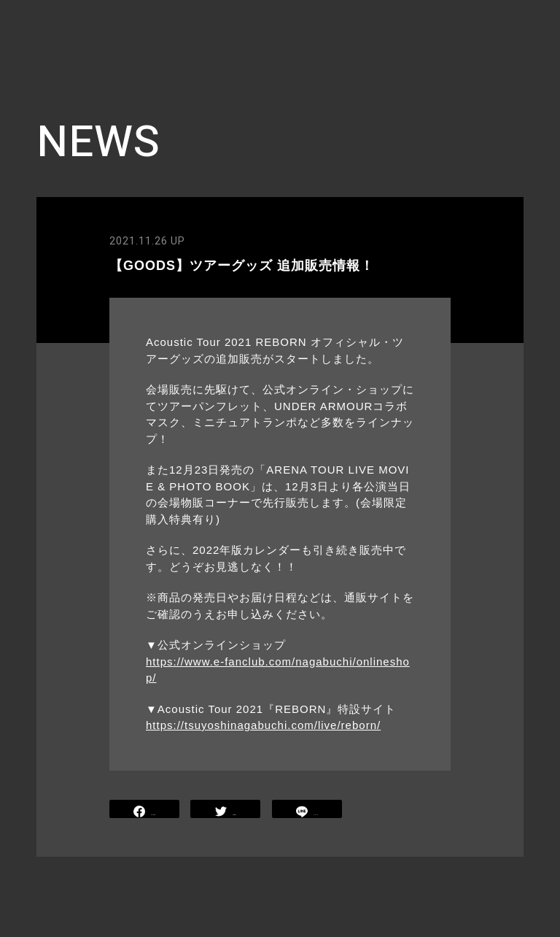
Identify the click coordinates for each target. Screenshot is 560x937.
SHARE (144, 810)
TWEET (226, 810)
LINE (307, 810)
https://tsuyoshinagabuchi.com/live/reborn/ (263, 725)
